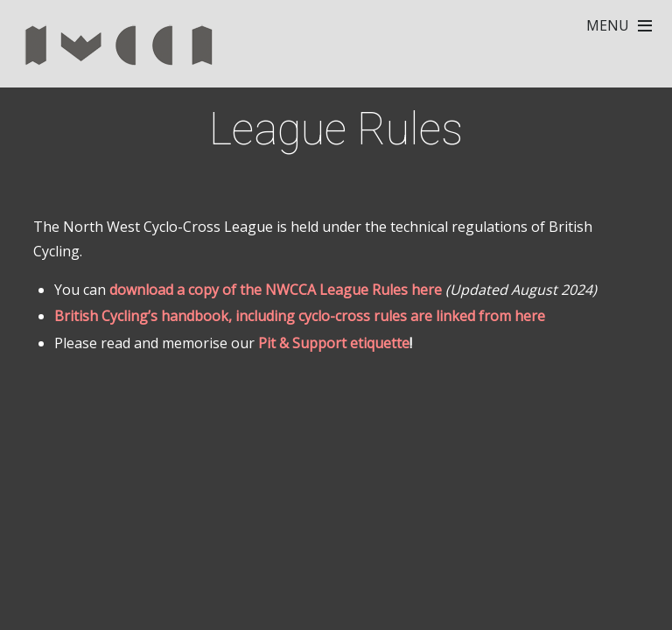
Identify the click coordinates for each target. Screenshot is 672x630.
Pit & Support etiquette (334, 343)
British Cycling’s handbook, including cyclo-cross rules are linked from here (300, 316)
